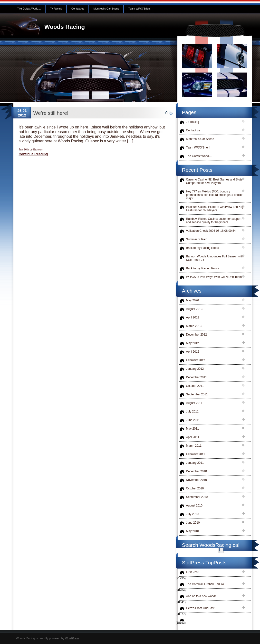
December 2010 (197, 471)
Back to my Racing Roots (203, 248)
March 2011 (194, 446)
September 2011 (197, 394)
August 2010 (194, 506)
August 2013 (194, 309)
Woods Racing (65, 27)
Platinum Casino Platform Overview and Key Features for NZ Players (215, 209)
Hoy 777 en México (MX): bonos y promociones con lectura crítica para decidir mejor (214, 195)
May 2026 (193, 300)
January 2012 (195, 369)
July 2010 (192, 514)
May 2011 (193, 429)
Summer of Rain (197, 239)
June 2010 (193, 523)
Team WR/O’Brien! (140, 9)
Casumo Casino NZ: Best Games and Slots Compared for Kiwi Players (214, 181)
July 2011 (192, 412)
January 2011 (195, 463)
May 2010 (193, 531)
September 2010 (197, 497)
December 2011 (197, 377)
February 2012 (196, 360)
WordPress (72, 638)
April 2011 (193, 437)
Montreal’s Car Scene (106, 9)
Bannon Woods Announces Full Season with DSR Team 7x (215, 258)
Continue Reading (33, 154)
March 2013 (194, 326)
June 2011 (193, 420)
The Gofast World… (29, 9)
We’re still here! (51, 113)
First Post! (193, 572)
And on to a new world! (201, 596)
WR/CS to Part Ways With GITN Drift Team (214, 277)
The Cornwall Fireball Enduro (205, 584)
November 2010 (197, 480)
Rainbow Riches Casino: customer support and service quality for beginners (214, 221)
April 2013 (193, 317)
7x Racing (56, 9)
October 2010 (195, 488)
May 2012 (193, 343)
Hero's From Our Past (200, 608)
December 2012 (197, 335)
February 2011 (196, 454)
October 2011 (195, 386)
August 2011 (194, 403)
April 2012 (193, 352)
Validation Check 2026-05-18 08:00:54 (211, 231)
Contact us (78, 9)
